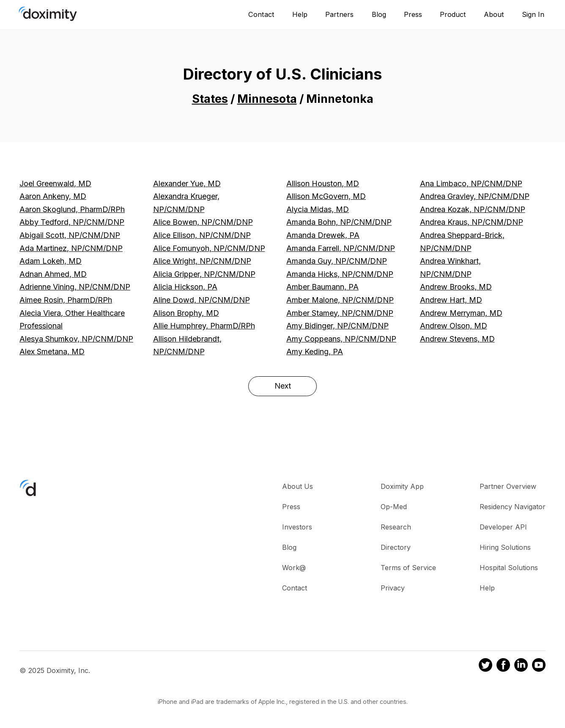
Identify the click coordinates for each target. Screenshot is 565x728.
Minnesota (267, 99)
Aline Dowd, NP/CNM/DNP (202, 300)
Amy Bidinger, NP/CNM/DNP (337, 326)
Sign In (533, 14)
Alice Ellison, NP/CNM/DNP (202, 235)
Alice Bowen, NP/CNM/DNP (203, 222)
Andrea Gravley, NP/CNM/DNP (475, 196)
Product (453, 14)
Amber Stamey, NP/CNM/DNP (340, 313)
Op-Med (394, 507)
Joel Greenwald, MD (55, 183)
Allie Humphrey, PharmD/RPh (204, 326)
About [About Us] (494, 14)
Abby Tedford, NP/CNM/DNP (72, 222)
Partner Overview (508, 486)
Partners (339, 14)
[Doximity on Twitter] (485, 666)
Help (300, 14)
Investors (297, 527)
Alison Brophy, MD (186, 313)
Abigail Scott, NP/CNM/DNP (70, 235)
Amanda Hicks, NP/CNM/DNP (340, 274)
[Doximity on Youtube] (539, 666)
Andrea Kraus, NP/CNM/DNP (472, 222)
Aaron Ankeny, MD (53, 196)
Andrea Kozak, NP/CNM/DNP (473, 209)
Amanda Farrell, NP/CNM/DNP (341, 248)
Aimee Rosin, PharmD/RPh (66, 300)
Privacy (393, 588)
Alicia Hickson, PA (185, 287)
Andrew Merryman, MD (461, 313)
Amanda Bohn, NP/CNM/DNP (339, 222)
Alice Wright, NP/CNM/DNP (202, 261)
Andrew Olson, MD (454, 326)
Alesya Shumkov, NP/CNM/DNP (76, 339)
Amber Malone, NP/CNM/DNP (340, 300)
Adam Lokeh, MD (51, 261)
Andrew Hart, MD (451, 300)
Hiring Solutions (505, 547)
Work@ (294, 568)
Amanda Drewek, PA (323, 235)
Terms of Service (408, 568)
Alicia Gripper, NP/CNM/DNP (204, 274)
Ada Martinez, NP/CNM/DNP (71, 248)
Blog (379, 14)
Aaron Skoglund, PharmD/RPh (72, 209)
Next (283, 386)
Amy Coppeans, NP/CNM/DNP (341, 339)
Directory (396, 547)
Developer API (503, 527)
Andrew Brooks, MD (456, 287)
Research (396, 527)
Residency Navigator (513, 507)
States (210, 99)
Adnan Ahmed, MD (53, 274)
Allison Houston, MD (323, 183)
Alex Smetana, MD (52, 352)
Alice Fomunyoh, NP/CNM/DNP (209, 248)
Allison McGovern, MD (326, 196)
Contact (261, 14)
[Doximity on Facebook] (503, 666)
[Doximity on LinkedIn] (521, 666)
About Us (298, 486)
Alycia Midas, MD (318, 209)
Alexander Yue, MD (187, 183)
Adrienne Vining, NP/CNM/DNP (75, 287)
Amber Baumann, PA (322, 287)
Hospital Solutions (509, 568)
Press (413, 14)
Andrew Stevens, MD (457, 339)
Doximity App (402, 486)
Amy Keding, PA (315, 352)
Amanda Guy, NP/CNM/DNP (337, 261)
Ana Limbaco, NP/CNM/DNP (471, 183)
